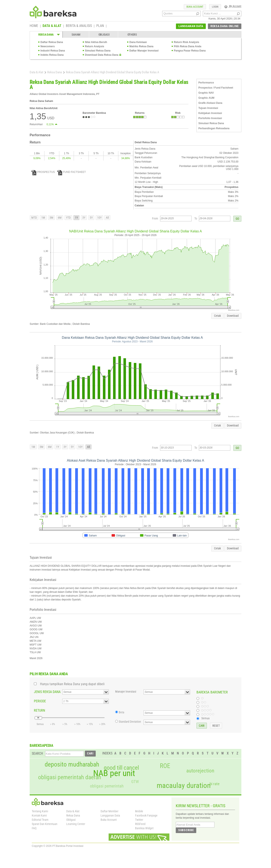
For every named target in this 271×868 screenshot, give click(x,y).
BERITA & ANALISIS (79, 26)
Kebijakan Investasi (210, 113)
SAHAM (76, 35)
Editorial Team (40, 820)
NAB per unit (114, 773)
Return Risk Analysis (187, 42)
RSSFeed (140, 824)
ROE (165, 766)
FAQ (34, 828)
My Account (233, 6)
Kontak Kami (39, 815)
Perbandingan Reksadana (214, 128)
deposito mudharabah (72, 764)
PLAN (100, 26)
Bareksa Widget (144, 828)
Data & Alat (36, 72)
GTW (135, 782)
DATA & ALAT (52, 26)
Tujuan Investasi (208, 108)
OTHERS (132, 35)
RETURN (39, 710)
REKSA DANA (46, 35)
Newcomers (48, 46)
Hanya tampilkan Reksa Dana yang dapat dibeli (72, 684)
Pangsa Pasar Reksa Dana (190, 51)
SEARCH (37, 753)
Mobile (139, 811)
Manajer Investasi (126, 692)
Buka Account (109, 820)
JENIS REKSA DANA (47, 692)
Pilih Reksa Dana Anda (188, 46)
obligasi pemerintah (107, 786)
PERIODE (40, 701)
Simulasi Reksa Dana (98, 51)
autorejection (200, 771)
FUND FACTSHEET (71, 172)
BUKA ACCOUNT (195, 7)
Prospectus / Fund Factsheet (216, 88)
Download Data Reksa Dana (102, 55)
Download (233, 316)
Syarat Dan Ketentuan (45, 824)
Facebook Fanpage (146, 815)
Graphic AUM (206, 98)
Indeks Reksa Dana (52, 55)
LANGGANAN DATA (191, 26)
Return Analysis (95, 46)
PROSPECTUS (43, 172)
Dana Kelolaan (138, 42)
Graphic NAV (206, 93)
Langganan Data (110, 815)
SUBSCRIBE (186, 830)
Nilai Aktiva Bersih (96, 42)
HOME (34, 26)
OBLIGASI (104, 35)
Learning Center (76, 824)
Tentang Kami (40, 811)
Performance (206, 83)
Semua (205, 718)
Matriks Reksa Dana (141, 46)
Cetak (217, 316)
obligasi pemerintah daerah (70, 777)
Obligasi (71, 820)
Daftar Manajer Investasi (144, 51)
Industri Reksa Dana (53, 51)
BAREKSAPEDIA (41, 745)
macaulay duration (184, 785)
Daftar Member (109, 811)
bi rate (215, 784)
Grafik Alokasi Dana (210, 103)
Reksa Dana (55, 72)
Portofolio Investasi (210, 118)
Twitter (139, 820)
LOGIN (215, 7)
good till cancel (121, 768)
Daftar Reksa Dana (52, 42)
